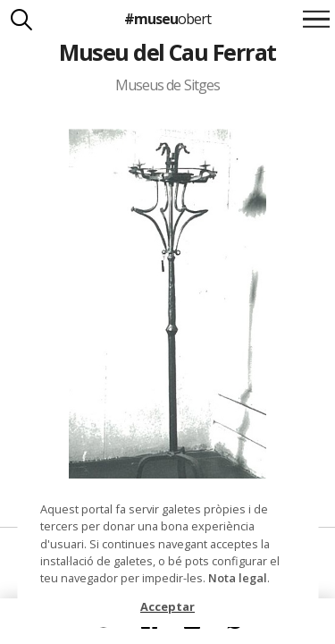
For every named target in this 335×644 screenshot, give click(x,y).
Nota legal (238, 578)
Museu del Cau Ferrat (167, 52)
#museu (167, 19)
